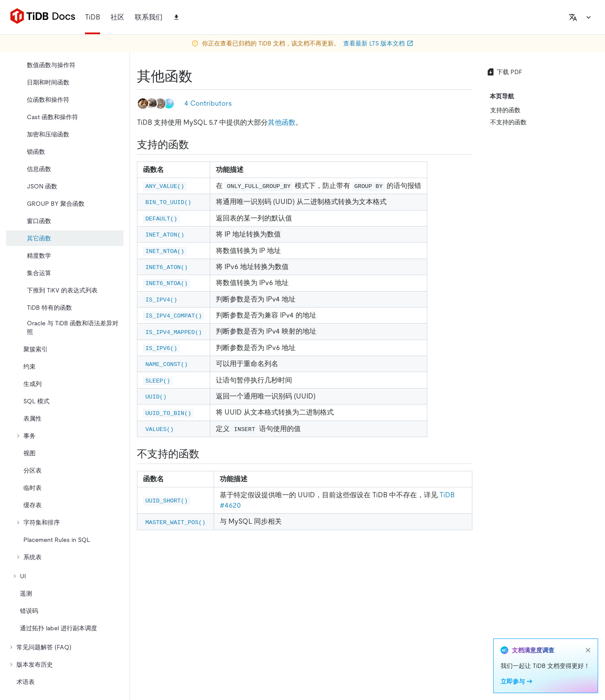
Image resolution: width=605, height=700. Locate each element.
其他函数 (282, 122)
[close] (588, 650)
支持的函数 (505, 110)
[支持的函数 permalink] (196, 145)
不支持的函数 (508, 122)
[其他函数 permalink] (199, 76)
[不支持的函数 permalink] (206, 454)
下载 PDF (504, 72)
